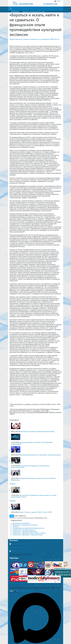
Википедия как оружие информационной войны (37, 431)
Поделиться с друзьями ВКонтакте (25, 531)
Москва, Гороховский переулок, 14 (24, 544)
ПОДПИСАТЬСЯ (16, 520)
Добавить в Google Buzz (21, 523)
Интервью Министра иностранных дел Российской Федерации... (33, 479)
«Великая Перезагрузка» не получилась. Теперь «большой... (40, 455)
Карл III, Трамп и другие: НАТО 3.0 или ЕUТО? (36, 512)
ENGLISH (58, 1)
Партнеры (14, 558)
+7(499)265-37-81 (18, 551)
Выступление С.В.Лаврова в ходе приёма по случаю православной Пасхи (34, 496)
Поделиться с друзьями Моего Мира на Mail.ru (29, 533)
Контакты (14, 540)
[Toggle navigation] (11, 9)
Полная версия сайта (17, 583)
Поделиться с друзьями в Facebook (25, 525)
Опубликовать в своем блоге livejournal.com (28, 528)
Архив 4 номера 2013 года (34, 11)
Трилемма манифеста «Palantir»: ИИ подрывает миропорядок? (32, 443)
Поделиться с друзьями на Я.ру (24, 530)
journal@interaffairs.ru (17, 548)
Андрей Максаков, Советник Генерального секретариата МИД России (34, 39)
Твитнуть (16, 526)
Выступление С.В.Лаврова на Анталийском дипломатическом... (30, 467)
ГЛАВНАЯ (15, 11)
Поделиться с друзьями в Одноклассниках (28, 535)
